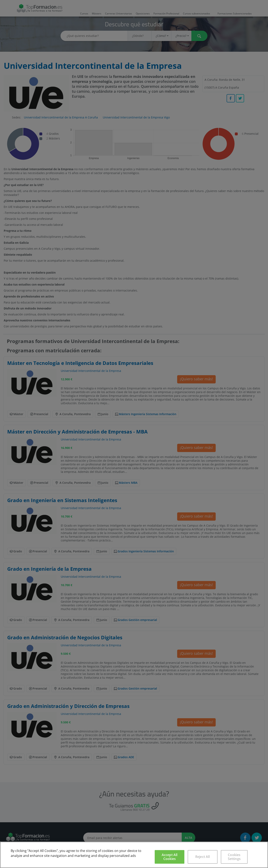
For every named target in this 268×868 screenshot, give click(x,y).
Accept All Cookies (170, 857)
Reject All (203, 857)
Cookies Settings (234, 857)
